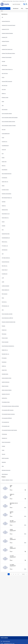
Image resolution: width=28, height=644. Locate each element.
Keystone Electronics (6, 262)
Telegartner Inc (4, 438)
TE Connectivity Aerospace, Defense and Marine (10, 406)
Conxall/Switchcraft (5, 146)
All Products (4, 8)
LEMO (3, 282)
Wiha (3, 466)
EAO (3, 154)
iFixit (3, 230)
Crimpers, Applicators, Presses (7, 480)
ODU (3, 310)
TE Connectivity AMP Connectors (8, 410)
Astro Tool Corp (5, 85)
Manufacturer (16, 8)
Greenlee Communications (6, 194)
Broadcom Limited (5, 97)
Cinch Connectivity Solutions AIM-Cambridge (10, 118)
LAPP (3, 278)
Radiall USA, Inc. (5, 350)
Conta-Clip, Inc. (5, 142)
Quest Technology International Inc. (8, 346)
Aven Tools (4, 89)
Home (2, 11)
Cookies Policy (22, 1)
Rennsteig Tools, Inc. (5, 354)
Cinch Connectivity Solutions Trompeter (9, 126)
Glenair (3, 186)
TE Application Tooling (6, 402)
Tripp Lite (3, 454)
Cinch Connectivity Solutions (7, 114)
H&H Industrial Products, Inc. (7, 198)
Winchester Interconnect (6, 470)
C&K (3, 106)
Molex (3, 298)
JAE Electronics (5, 250)
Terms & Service (16, 1)
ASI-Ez (3, 77)
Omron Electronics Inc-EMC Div (7, 318)
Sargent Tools (4, 370)
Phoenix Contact (5, 338)
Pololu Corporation (5, 342)
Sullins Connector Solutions (7, 390)
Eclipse (3, 158)
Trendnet (3, 446)
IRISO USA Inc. (5, 242)
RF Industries (4, 358)
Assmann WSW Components (7, 81)
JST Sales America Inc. (6, 258)
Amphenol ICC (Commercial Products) (9, 25)
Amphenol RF (4, 45)
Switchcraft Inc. (4, 398)
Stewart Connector (5, 386)
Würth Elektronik (5, 474)
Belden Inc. (4, 93)
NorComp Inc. (4, 302)
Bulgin (3, 102)
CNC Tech (4, 130)
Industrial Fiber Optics (6, 234)
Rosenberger (4, 362)
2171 (23, 574)
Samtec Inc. (4, 366)
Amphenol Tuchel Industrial (7, 57)
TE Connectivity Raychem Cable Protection (9, 430)
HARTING (4, 202)
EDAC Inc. (4, 166)
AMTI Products (4, 65)
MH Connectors (5, 294)
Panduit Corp (4, 330)
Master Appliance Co (5, 290)
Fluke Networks (5, 170)
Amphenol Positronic (5, 41)
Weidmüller (4, 462)
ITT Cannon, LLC (5, 246)
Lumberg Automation (5, 286)
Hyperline (4, 226)
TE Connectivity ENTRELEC (7, 418)
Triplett (3, 450)
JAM (3, 254)
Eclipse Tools (4, 162)
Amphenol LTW (5, 37)
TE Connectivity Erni (5, 422)
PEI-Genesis (4, 334)
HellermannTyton (5, 210)
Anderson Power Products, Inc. (7, 69)
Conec (3, 138)
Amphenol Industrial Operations (7, 33)
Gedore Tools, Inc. (5, 182)
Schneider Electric (5, 374)
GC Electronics (4, 178)
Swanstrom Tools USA (6, 394)
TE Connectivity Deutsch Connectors (8, 414)
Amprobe (3, 61)
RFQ (22, 8)
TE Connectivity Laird (6, 426)
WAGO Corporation (5, 458)
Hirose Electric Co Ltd (6, 214)
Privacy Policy (10, 1)
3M (2, 17)
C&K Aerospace (5, 110)
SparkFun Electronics (6, 382)
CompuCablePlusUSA (6, 134)
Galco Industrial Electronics (7, 174)
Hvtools (3, 222)
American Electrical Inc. (6, 21)
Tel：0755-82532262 (5, 642)
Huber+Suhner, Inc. (5, 218)
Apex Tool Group (5, 73)
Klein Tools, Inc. (5, 266)
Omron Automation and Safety (7, 314)
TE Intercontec (4, 434)
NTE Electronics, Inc (5, 306)
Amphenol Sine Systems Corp (7, 49)
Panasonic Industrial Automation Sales (9, 322)
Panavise (3, 326)
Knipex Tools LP (5, 270)
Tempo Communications (6, 442)
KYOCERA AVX (5, 274)
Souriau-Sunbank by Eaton (7, 378)
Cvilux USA (4, 150)
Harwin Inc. (4, 206)
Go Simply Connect (5, 190)
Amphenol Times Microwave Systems (8, 53)
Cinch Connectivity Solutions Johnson (8, 122)
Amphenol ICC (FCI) (5, 29)
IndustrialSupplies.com (6, 238)
